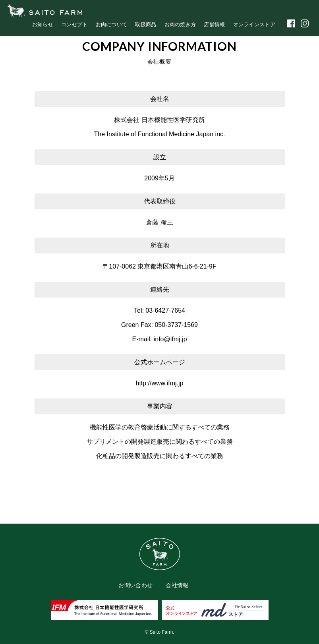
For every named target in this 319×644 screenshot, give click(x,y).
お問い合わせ (135, 585)
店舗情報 (214, 24)
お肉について (112, 24)
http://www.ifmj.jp (159, 383)
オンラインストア (254, 24)
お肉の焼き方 (180, 24)
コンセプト (74, 24)
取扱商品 (146, 24)
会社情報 (177, 585)
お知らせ (43, 24)
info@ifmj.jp (170, 339)
